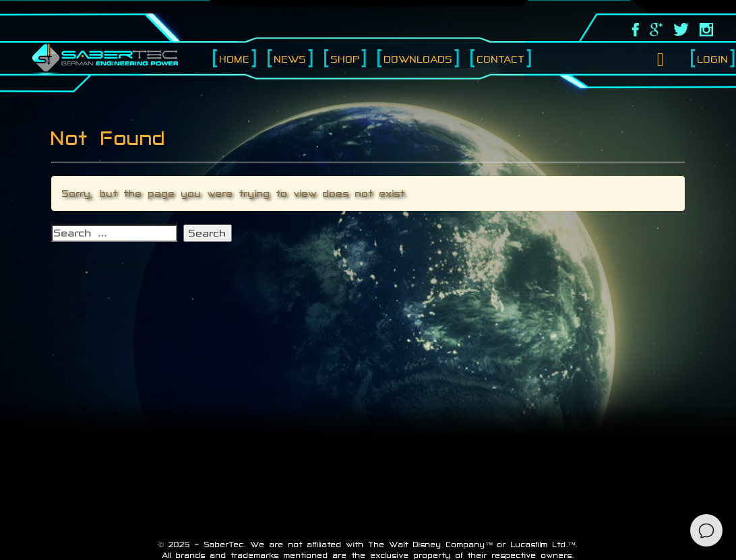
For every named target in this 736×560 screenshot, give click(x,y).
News (290, 59)
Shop (345, 59)
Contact (501, 59)
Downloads (419, 59)
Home (235, 59)
